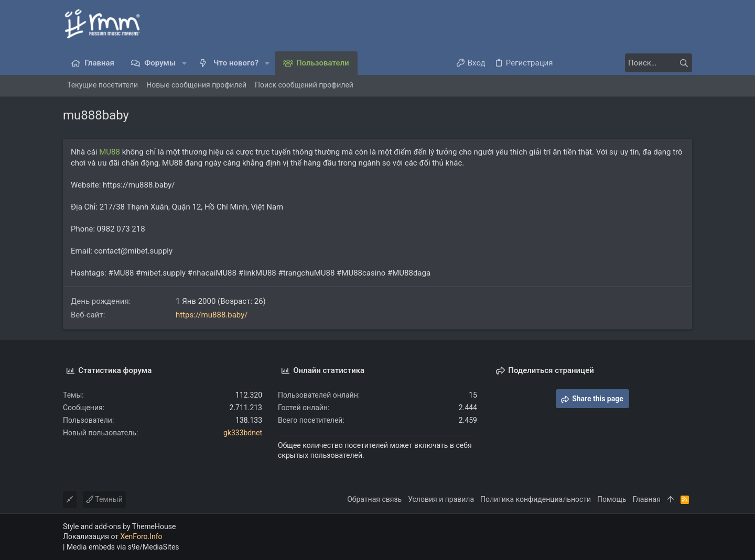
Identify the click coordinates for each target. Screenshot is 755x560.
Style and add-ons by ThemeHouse (119, 526)
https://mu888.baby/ (212, 315)
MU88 (110, 152)
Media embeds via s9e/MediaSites (123, 547)
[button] (184, 63)
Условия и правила (441, 499)
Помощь (612, 499)
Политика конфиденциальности (536, 499)
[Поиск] (627, 63)
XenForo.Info (142, 536)
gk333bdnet (243, 433)
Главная (647, 499)
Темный (104, 499)
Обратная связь (374, 499)
